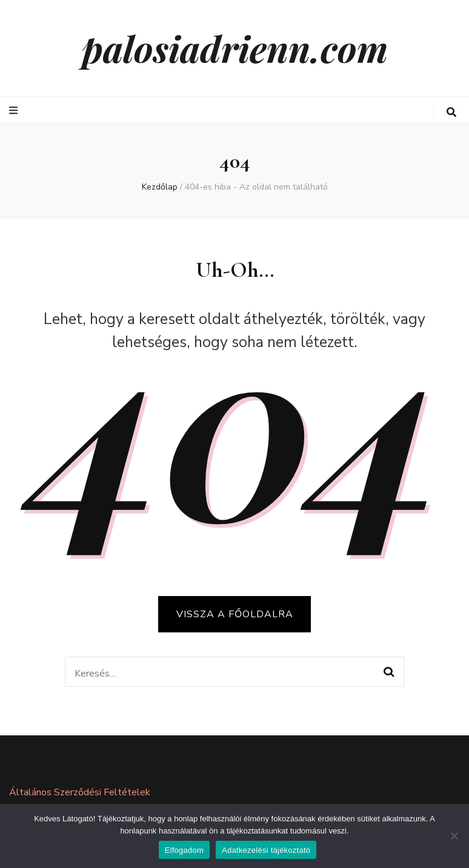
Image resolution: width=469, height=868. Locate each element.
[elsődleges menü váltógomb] (15, 111)
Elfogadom (184, 850)
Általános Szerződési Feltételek (80, 792)
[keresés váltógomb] (451, 112)
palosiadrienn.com (235, 48)
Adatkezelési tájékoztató (266, 850)
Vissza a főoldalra (235, 614)
